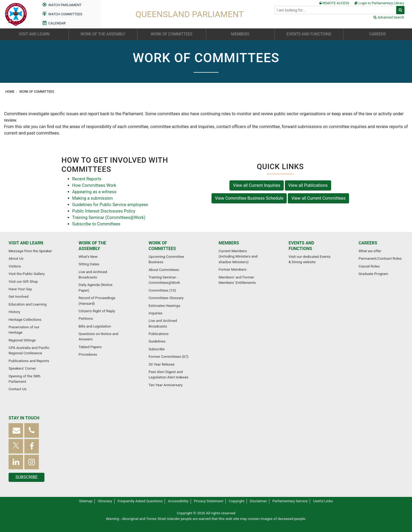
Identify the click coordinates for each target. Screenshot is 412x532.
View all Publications (308, 185)
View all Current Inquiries (257, 185)
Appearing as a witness (94, 192)
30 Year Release (162, 364)
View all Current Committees (318, 198)
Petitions (86, 318)
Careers (368, 243)
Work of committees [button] (172, 34)
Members (229, 243)
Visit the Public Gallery (27, 274)
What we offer (370, 251)
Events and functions (301, 246)
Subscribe (157, 349)
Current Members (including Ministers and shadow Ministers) (238, 256)
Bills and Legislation (95, 326)
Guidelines (157, 341)
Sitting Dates (89, 264)
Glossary (105, 501)
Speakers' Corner (22, 368)
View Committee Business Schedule (249, 198)
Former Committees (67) (169, 356)
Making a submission (92, 198)
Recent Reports (87, 179)
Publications (159, 334)
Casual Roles (369, 266)
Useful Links (323, 501)
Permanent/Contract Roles (380, 258)
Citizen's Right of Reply (97, 311)
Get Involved (18, 296)
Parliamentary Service (290, 501)
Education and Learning (28, 304)
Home (10, 92)
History (14, 312)
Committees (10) (162, 290)
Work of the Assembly (92, 246)
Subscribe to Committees (96, 224)
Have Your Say (20, 289)
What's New (88, 256)
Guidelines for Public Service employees (110, 205)
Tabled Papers (90, 347)
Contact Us (18, 389)
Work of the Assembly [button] (103, 34)
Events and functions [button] (309, 34)
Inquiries (156, 313)
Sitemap (86, 501)
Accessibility (178, 501)
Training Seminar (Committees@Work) (109, 217)
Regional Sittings (22, 340)
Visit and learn (26, 243)
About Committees (164, 270)
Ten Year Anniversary (166, 385)
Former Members (233, 269)
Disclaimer (258, 501)
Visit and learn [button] (34, 34)
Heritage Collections (25, 319)
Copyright (237, 501)
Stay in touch (24, 418)
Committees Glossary (166, 298)
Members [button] (240, 34)
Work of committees (37, 92)
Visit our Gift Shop (23, 281)
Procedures (88, 354)
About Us (16, 258)
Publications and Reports (29, 361)
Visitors (15, 266)
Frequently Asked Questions (140, 501)
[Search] (335, 10)
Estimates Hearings (164, 306)
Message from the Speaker (30, 251)
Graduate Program (374, 274)
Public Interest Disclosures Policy (104, 211)
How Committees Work (94, 185)
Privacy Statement (209, 501)
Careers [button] (378, 34)
